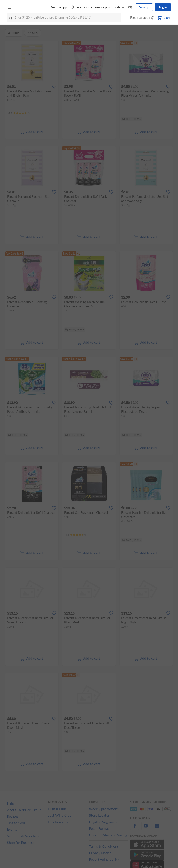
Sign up (144, 7)
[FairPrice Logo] (26, 7)
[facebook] (134, 828)
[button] (153, 18)
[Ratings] (19, 113)
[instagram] (157, 828)
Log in (163, 7)
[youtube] (146, 828)
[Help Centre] (130, 7)
